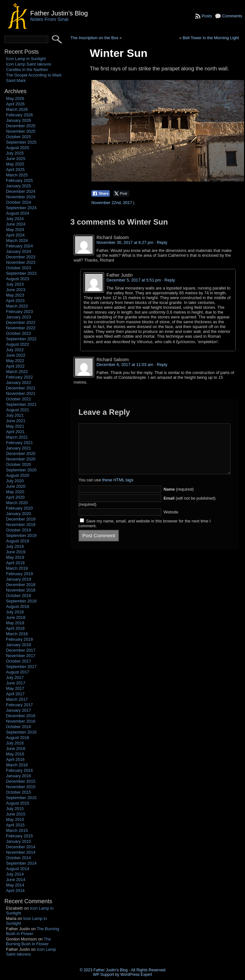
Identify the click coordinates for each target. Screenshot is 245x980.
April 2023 (15, 301)
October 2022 (19, 333)
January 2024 (19, 251)
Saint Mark (16, 80)
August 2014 (18, 869)
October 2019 (19, 530)
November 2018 (21, 590)
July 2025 (15, 153)
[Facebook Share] (101, 193)
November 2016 (21, 721)
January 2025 (19, 186)
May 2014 (15, 885)
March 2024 (17, 241)
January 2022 (19, 383)
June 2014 (16, 880)
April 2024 (15, 235)
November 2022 (21, 328)
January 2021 (19, 448)
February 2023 (19, 312)
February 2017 (19, 705)
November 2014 (21, 852)
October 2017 (19, 661)
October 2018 (19, 596)
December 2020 (21, 454)
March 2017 (17, 699)
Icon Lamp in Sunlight (26, 59)
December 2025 (21, 126)
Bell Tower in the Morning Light (211, 38)
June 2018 (16, 617)
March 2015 (17, 830)
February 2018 (19, 639)
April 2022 (15, 366)
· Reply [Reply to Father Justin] (169, 280)
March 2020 (17, 503)
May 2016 (15, 754)
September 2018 (21, 601)
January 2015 (19, 841)
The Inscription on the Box (94, 38)
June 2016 (16, 748)
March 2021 (17, 437)
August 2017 (18, 672)
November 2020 (21, 459)
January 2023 (19, 317)
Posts (207, 16)
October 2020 (19, 464)
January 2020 (19, 514)
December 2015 (21, 781)
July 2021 (15, 415)
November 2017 (21, 656)
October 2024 (19, 202)
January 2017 (19, 710)
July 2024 (15, 219)
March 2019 (17, 568)
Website (171, 522)
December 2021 (21, 388)
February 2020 (19, 508)
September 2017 (21, 667)
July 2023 (15, 284)
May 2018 (15, 623)
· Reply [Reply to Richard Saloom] (161, 242)
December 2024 (21, 191)
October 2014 (19, 858)
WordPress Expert (136, 975)
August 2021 (18, 410)
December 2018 (21, 585)
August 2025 (18, 148)
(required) (179, 499)
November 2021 (21, 393)
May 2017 (15, 688)
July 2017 (15, 677)
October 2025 (19, 137)
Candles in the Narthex (27, 70)
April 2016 (15, 759)
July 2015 (15, 809)
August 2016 (18, 738)
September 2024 (21, 208)
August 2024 (18, 213)
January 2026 (19, 120)
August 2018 (18, 606)
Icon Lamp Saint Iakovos (29, 64)
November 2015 (21, 787)
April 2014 (15, 891)
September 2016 (21, 732)
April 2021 (15, 432)
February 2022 (19, 377)
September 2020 (21, 470)
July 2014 (15, 874)
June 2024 (16, 224)
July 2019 (15, 546)
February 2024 (19, 246)
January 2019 (19, 579)
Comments (232, 16)
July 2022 (15, 350)
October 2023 (19, 268)
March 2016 (17, 765)
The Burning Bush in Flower (33, 931)
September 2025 (21, 142)
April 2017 (15, 694)
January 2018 (19, 645)
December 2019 (21, 519)
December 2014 (21, 847)
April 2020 (15, 497)
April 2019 (15, 563)
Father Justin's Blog (59, 13)
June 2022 (16, 355)
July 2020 (15, 481)
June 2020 (16, 486)
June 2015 (16, 814)
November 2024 (21, 197)
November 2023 (21, 262)
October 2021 (19, 399)
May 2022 (15, 361)
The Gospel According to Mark (34, 75)
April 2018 (15, 628)
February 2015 (19, 836)
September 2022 (21, 339)
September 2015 (21, 798)
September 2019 (21, 535)
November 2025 (21, 131)
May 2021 (15, 426)
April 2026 (15, 104)
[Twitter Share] (121, 193)
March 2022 (17, 372)
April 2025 (15, 169)
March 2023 (17, 306)
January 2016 (19, 776)
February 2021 (19, 443)
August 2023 (18, 279)
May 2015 (15, 820)
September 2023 (21, 273)
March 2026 (17, 109)
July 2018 (15, 612)
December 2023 (21, 257)
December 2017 (21, 650)
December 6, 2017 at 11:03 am (125, 365)
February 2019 (19, 574)
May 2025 (15, 164)
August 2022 (18, 344)
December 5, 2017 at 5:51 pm (134, 280)
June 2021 (16, 421)
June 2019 (16, 552)
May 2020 (15, 492)
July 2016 (15, 743)
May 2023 (15, 295)
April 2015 (15, 825)
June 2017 (16, 683)
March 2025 (17, 175)
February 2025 (19, 180)
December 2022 (21, 322)
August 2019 (18, 541)
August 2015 (18, 803)
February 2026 (19, 115)
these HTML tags (118, 490)
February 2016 (19, 770)
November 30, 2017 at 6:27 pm (125, 242)
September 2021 (21, 404)
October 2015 (19, 792)
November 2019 (21, 525)
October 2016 (19, 727)
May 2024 (15, 230)
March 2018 (17, 634)
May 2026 (15, 98)
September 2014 (21, 863)
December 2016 (21, 716)
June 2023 (16, 290)
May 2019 (15, 557)
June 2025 (16, 159)
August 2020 (18, 475)
